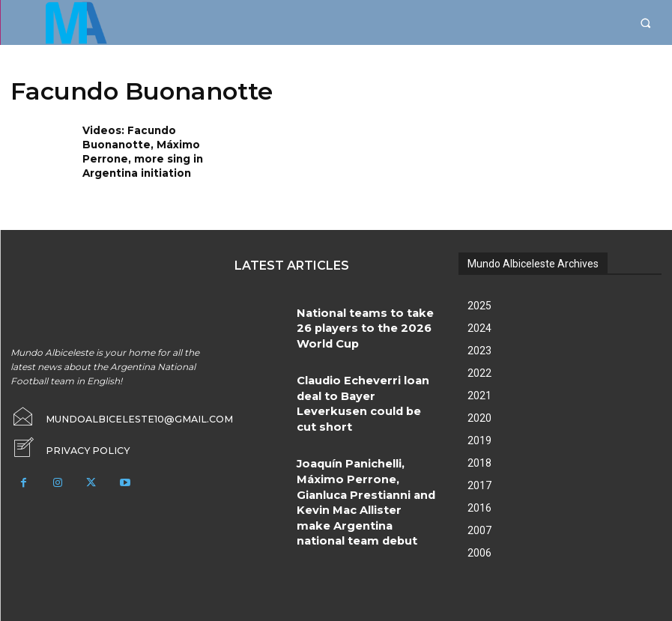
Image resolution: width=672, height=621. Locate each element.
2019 (479, 439)
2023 (479, 349)
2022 (479, 372)
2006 (479, 551)
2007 (479, 529)
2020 (479, 416)
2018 (479, 461)
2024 (479, 327)
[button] (645, 23)
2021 (479, 394)
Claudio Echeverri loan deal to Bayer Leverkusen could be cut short (360, 380)
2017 (479, 484)
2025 (479, 304)
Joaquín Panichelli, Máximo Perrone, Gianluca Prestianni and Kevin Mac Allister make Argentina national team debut (366, 446)
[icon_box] (66, 446)
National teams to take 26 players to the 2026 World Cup (366, 314)
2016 (479, 506)
